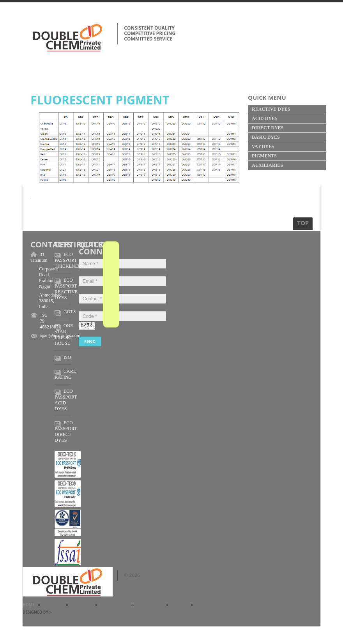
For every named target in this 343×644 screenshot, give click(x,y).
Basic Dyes (266, 137)
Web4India (64, 612)
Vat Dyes (263, 146)
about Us (53, 605)
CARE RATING (65, 374)
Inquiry (179, 605)
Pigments (264, 156)
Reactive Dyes (271, 109)
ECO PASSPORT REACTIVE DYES (66, 289)
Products (81, 605)
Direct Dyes (268, 128)
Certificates (149, 605)
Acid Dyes (265, 118)
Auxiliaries (267, 165)
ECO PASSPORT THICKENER (68, 260)
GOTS (70, 312)
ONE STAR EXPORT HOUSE (64, 334)
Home (29, 605)
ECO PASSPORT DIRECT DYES (66, 431)
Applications (114, 605)
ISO (67, 357)
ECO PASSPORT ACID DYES (66, 400)
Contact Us (208, 605)
